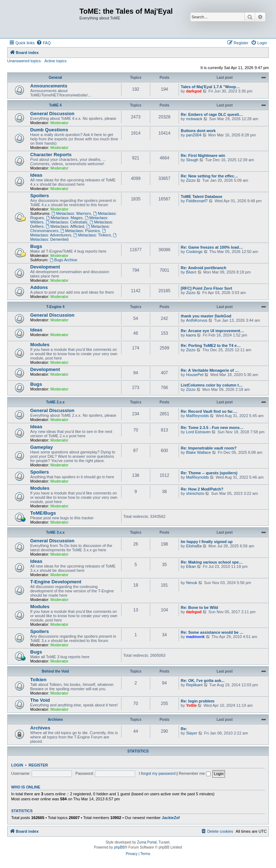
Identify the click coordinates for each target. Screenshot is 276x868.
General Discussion (52, 114)
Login (17, 765)
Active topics (56, 61)
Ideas (36, 175)
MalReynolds (198, 416)
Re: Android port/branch (204, 268)
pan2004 (194, 135)
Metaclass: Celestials (66, 222)
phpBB (119, 847)
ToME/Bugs (43, 513)
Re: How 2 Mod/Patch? (202, 489)
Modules (40, 345)
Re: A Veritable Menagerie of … (210, 370)
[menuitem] (43, 43)
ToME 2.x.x (55, 402)
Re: (184, 729)
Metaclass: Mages (64, 218)
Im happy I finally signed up (207, 542)
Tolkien (38, 680)
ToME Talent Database (202, 196)
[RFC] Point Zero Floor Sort (206, 288)
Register (38, 765)
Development (45, 267)
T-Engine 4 (56, 307)
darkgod (194, 91)
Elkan (191, 566)
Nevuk (192, 583)
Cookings (194, 252)
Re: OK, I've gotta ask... (203, 681)
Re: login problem (198, 701)
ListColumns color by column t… (212, 385)
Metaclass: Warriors (71, 213)
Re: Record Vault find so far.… (209, 411)
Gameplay (42, 447)
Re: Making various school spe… (212, 562)
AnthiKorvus (197, 320)
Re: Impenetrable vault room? (209, 448)
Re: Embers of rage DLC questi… (212, 114)
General (55, 78)
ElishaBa (194, 546)
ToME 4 (56, 105)
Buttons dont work (198, 131)
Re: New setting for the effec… (210, 176)
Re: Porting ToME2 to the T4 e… (211, 345)
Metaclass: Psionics (80, 231)
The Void (40, 700)
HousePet (195, 375)
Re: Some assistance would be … (212, 632)
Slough (192, 160)
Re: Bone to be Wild (199, 607)
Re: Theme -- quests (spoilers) (209, 473)
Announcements (49, 86)
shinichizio (195, 493)
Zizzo (191, 180)
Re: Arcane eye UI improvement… (212, 331)
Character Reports (51, 155)
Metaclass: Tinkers (92, 235)
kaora (191, 335)
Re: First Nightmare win (203, 155)
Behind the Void (55, 671)
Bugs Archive (63, 260)
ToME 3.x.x (55, 532)
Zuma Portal (147, 842)
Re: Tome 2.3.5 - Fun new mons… (212, 428)
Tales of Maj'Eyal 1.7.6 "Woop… (210, 87)
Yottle (192, 705)
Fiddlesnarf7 (197, 201)
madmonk (195, 637)
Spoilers (40, 196)
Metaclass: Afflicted (65, 226)
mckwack (194, 119)
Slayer (192, 733)
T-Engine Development (56, 582)
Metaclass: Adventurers (68, 233)
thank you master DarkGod (206, 316)
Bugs (36, 246)
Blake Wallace (199, 452)
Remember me (195, 773)
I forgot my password (157, 773)
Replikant (194, 685)
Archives (55, 720)
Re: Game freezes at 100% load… (212, 247)
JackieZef (171, 818)
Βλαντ (191, 272)
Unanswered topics (24, 61)
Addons (39, 287)
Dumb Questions (49, 130)
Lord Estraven (198, 432)
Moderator (59, 123)
